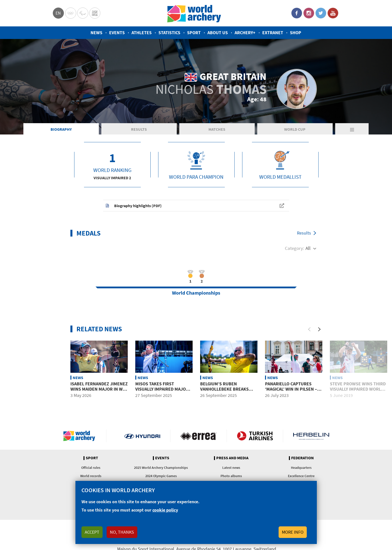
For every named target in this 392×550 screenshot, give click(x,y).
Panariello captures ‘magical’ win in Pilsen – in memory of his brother (294, 389)
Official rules (91, 468)
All (308, 248)
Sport (194, 33)
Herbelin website (311, 436)
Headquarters (301, 468)
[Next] (319, 329)
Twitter (321, 13)
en (58, 13)
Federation (302, 458)
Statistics (169, 33)
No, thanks (122, 532)
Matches (217, 129)
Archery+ (245, 33)
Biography (61, 129)
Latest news (231, 468)
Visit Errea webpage (199, 436)
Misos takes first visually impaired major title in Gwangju (162, 389)
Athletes (142, 33)
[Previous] (309, 329)
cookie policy (165, 510)
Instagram (309, 13)
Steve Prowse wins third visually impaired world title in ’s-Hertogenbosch (358, 392)
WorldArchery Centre (95, 13)
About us (218, 33)
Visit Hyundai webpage (142, 436)
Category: (295, 248)
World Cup (295, 129)
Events (117, 33)
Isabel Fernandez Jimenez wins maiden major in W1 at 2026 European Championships (99, 392)
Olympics (71, 13)
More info (293, 532)
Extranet (273, 33)
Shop (296, 33)
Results (139, 129)
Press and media (232, 458)
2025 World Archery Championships (161, 468)
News (96, 33)
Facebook (297, 13)
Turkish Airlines (255, 436)
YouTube (333, 13)
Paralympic (83, 13)
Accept (92, 532)
